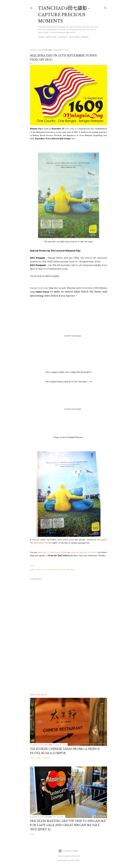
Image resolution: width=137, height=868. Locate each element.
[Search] (105, 7)
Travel (85, 37)
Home (41, 37)
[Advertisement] (68, 668)
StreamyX (62, 569)
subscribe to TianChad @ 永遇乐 (52, 552)
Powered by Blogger (68, 851)
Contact (63, 37)
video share (71, 569)
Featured (74, 37)
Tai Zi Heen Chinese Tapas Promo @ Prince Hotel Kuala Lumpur (65, 751)
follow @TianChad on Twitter (84, 552)
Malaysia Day (52, 569)
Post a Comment (43, 758)
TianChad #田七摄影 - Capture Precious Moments (64, 14)
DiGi (44, 569)
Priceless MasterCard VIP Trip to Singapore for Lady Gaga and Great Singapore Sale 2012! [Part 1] (68, 825)
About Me (51, 37)
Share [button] (32, 566)
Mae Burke (76, 856)
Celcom (39, 569)
